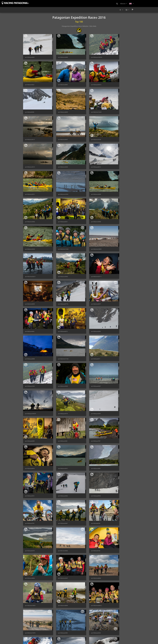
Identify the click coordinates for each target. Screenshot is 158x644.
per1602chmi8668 (116, 396)
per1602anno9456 (87, 152)
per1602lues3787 (30, 323)
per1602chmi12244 (30, 103)
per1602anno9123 (87, 641)
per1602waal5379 (87, 372)
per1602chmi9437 (87, 103)
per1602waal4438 (87, 445)
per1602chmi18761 (30, 152)
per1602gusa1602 (30, 274)
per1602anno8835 (116, 79)
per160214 (57, 616)
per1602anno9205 (59, 274)
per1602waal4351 (87, 616)
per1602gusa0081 (30, 54)
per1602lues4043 (87, 225)
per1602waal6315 (116, 225)
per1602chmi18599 (116, 176)
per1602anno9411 (87, 323)
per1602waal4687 (59, 470)
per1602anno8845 (59, 421)
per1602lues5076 (58, 543)
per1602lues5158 (116, 470)
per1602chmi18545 (88, 543)
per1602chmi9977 (59, 225)
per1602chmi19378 (116, 421)
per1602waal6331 (116, 152)
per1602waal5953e (30, 543)
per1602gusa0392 (30, 250)
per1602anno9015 (87, 567)
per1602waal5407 (30, 372)
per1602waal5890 (87, 592)
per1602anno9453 (59, 201)
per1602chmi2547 (87, 396)
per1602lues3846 (116, 323)
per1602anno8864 (59, 396)
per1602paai (57, 641)
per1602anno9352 (87, 494)
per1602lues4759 (116, 348)
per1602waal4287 (87, 274)
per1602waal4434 (59, 445)
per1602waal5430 (59, 567)
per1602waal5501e (59, 79)
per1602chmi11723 (88, 250)
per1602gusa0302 (59, 348)
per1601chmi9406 (116, 372)
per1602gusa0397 (59, 299)
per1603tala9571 (116, 250)
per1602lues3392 (116, 299)
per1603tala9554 (116, 641)
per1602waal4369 (30, 494)
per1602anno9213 (30, 128)
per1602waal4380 (30, 445)
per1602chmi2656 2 (88, 421)
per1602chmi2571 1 (88, 201)
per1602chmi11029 (88, 176)
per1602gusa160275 (117, 274)
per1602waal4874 (59, 323)
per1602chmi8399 (116, 201)
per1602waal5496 (116, 567)
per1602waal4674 (116, 592)
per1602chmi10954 (30, 519)
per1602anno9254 (59, 128)
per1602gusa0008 (59, 250)
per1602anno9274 (87, 470)
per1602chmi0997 (30, 79)
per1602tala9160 (30, 396)
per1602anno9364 (59, 592)
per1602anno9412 (30, 641)
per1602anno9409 (59, 54)
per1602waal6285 (87, 299)
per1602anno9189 (116, 103)
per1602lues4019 (30, 348)
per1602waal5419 (30, 567)
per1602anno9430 (59, 152)
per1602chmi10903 (30, 421)
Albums (123, 4)
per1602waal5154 (87, 519)
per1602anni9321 (116, 54)
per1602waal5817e (30, 592)
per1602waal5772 (30, 470)
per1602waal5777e (30, 225)
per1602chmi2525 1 (30, 201)
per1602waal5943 (87, 348)
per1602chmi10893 (116, 494)
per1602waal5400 (116, 519)
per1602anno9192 (30, 616)
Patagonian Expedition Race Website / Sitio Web (79, 26)
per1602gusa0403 (59, 519)
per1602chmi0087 (116, 616)
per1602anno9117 (59, 103)
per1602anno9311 (116, 128)
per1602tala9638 (87, 79)
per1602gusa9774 (30, 299)
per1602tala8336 (58, 372)
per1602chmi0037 (116, 445)
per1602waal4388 (116, 543)
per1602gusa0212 (87, 128)
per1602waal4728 (59, 494)
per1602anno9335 (59, 176)
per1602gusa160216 (88, 54)
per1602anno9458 (30, 176)
